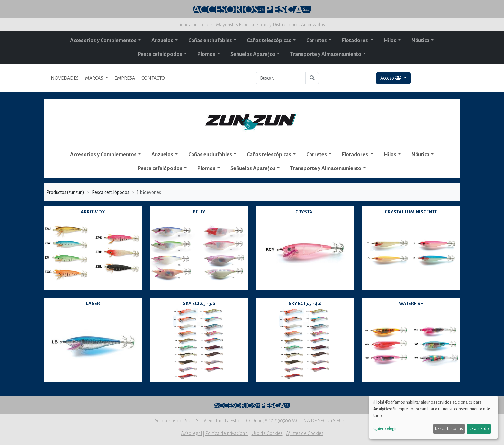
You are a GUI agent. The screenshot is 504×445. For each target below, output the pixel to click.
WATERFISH (411, 304)
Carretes (317, 41)
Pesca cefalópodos (160, 54)
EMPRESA (125, 78)
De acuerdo (479, 429)
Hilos (390, 41)
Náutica (420, 41)
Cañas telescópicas (269, 41)
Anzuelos (162, 41)
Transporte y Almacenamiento (326, 54)
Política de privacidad (227, 433)
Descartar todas (449, 429)
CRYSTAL (305, 212)
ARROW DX (93, 212)
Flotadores (355, 41)
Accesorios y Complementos (103, 41)
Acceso (391, 78)
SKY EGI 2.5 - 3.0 (199, 304)
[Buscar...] (281, 78)
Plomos (206, 54)
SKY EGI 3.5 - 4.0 (305, 304)
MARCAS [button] (95, 78)
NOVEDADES (65, 78)
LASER (93, 304)
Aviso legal (191, 433)
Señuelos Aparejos (253, 54)
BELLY (199, 212)
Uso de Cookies (267, 433)
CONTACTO (153, 78)
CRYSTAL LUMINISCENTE (411, 212)
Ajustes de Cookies (305, 433)
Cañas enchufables (210, 41)
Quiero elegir (385, 429)
